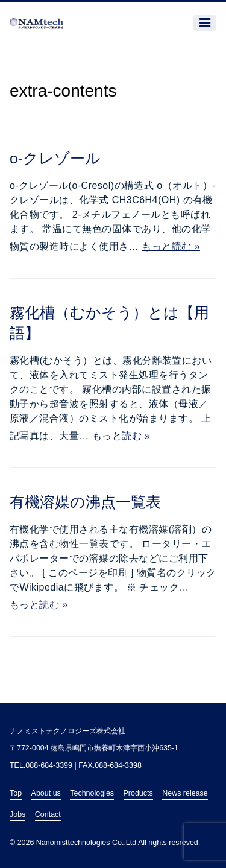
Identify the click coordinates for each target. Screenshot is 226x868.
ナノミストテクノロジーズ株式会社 (67, 731)
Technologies (92, 793)
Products (138, 793)
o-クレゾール (55, 158)
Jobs (17, 814)
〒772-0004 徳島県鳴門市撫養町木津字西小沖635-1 (94, 748)
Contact (48, 814)
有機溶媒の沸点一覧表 (85, 502)
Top (16, 793)
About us (46, 793)
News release (185, 793)
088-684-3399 (49, 765)
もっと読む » (171, 246)
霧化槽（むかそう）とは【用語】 (109, 323)
